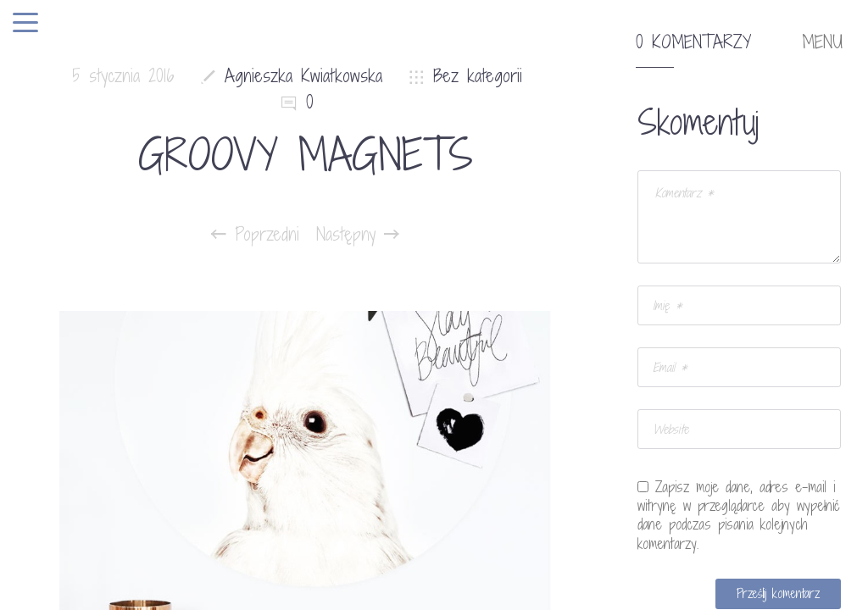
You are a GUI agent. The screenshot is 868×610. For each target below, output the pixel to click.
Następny (358, 235)
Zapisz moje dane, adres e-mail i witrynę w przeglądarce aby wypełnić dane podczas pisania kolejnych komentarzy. (739, 515)
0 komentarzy (693, 42)
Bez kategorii (478, 76)
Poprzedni (255, 235)
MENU (822, 42)
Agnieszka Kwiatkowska (303, 76)
